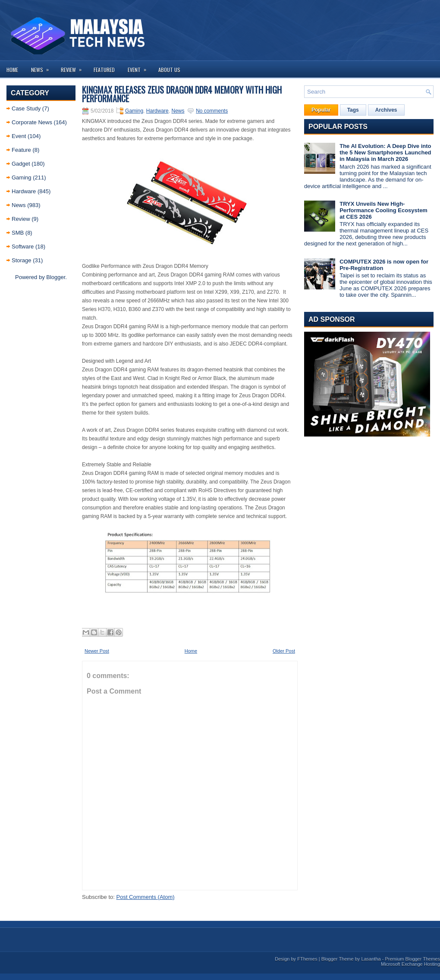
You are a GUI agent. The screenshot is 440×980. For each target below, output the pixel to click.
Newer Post (97, 651)
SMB (18, 233)
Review (74, 67)
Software (23, 247)
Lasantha (371, 959)
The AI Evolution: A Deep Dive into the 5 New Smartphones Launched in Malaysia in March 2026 (385, 152)
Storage (22, 260)
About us (169, 70)
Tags (353, 110)
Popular (321, 110)
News (43, 67)
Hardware (24, 191)
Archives (386, 110)
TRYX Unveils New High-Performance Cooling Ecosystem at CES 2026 (383, 210)
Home (12, 70)
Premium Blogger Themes (412, 959)
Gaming (22, 177)
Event (140, 67)
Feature (21, 150)
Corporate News (32, 122)
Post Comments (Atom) (146, 897)
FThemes (307, 959)
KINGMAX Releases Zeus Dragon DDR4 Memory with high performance (182, 94)
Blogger (56, 277)
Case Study (26, 108)
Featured (104, 70)
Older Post (284, 651)
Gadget (21, 164)
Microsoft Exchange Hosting (410, 964)
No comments (212, 111)
